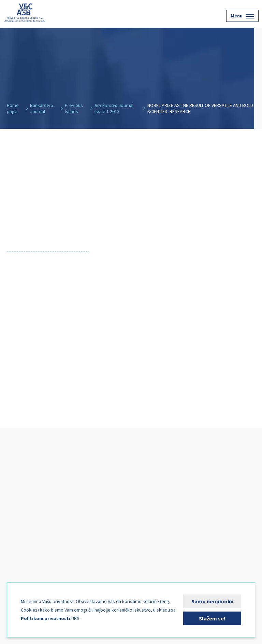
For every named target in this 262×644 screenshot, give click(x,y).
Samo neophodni (212, 601)
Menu (242, 16)
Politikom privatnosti (46, 618)
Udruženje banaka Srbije (25, 13)
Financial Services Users (39, 511)
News (16, 543)
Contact (19, 574)
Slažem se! (212, 618)
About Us (20, 480)
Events (18, 527)
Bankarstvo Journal (34, 559)
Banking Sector (28, 496)
